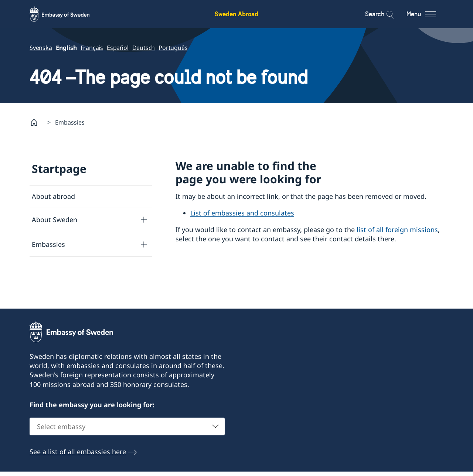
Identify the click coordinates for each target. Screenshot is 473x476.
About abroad (53, 196)
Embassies (48, 244)
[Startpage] (37, 122)
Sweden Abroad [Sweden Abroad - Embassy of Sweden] (236, 14)
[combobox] (127, 463)
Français (92, 48)
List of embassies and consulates (242, 213)
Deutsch (144, 48)
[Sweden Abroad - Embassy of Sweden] (67, 14)
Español (118, 48)
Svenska (41, 48)
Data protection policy (67, 289)
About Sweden (55, 219)
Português (173, 48)
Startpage (59, 169)
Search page (51, 267)
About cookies (54, 310)
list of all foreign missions (396, 229)
